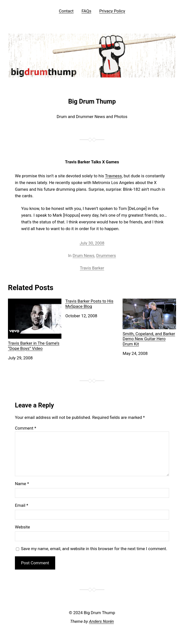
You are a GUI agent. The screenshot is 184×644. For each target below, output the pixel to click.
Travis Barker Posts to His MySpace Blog (89, 304)
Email (22, 505)
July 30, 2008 (92, 243)
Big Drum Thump (92, 101)
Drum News (84, 256)
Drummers (106, 256)
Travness (113, 176)
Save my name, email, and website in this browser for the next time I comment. (94, 549)
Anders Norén (101, 621)
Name (22, 484)
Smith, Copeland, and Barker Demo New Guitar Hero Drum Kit (149, 322)
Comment (26, 428)
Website (23, 527)
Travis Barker (92, 268)
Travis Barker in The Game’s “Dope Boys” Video (35, 325)
